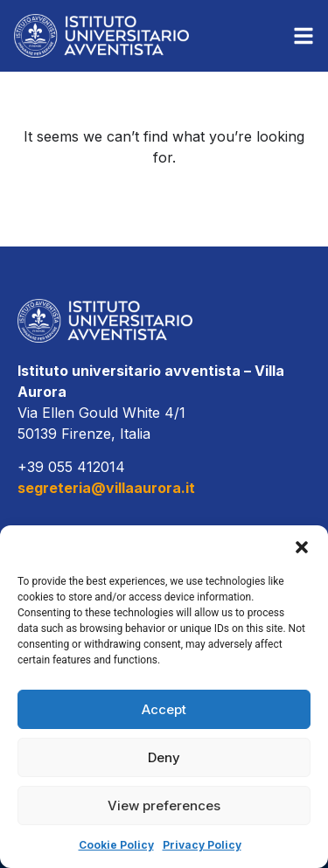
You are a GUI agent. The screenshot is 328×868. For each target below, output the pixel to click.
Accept (164, 709)
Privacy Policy (202, 845)
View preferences (164, 806)
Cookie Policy (116, 845)
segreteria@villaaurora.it (106, 488)
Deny (164, 757)
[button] (302, 547)
